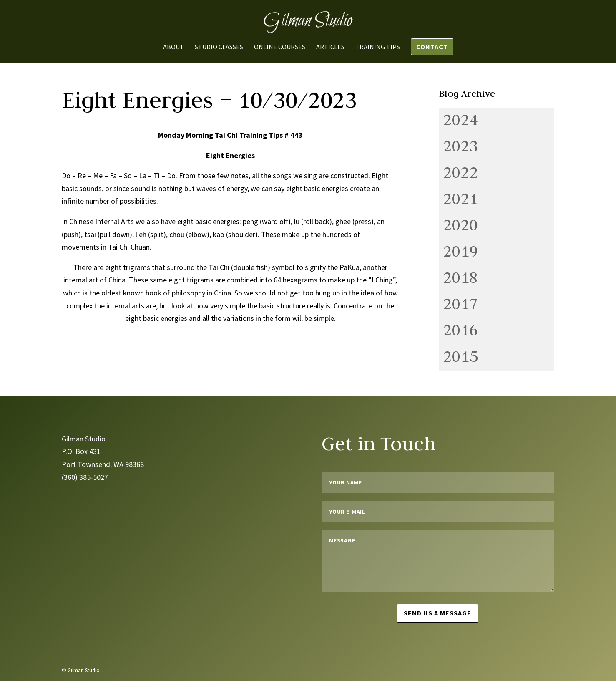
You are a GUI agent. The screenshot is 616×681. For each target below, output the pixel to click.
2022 (460, 172)
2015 (460, 356)
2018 (460, 277)
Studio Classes (219, 47)
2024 (460, 119)
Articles (330, 47)
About (173, 47)
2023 (460, 146)
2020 (460, 224)
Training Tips (378, 47)
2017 (460, 303)
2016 (460, 330)
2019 (460, 251)
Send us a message (438, 613)
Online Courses (280, 47)
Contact (432, 47)
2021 (460, 198)
